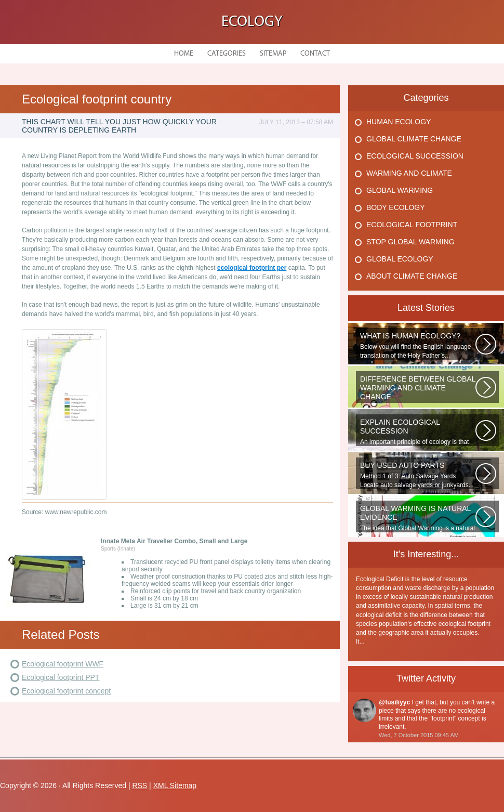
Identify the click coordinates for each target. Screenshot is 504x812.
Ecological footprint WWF (63, 664)
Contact (315, 54)
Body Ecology (396, 207)
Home (184, 54)
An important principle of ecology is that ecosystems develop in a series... (418, 432)
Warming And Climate (409, 173)
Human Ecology (399, 122)
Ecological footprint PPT (61, 677)
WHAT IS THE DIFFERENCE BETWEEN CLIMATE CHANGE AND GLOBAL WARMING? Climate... (418, 389)
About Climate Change (412, 276)
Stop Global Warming (410, 242)
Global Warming (400, 190)
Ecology (252, 22)
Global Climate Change (414, 139)
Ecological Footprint (412, 225)
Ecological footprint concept (66, 691)
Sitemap (273, 54)
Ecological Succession (415, 156)
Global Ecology (400, 259)
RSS (140, 785)
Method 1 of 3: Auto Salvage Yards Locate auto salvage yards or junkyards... (418, 475)
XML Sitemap (175, 785)
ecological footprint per (252, 268)
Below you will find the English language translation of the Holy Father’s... (418, 345)
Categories (227, 54)
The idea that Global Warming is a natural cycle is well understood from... (418, 518)
